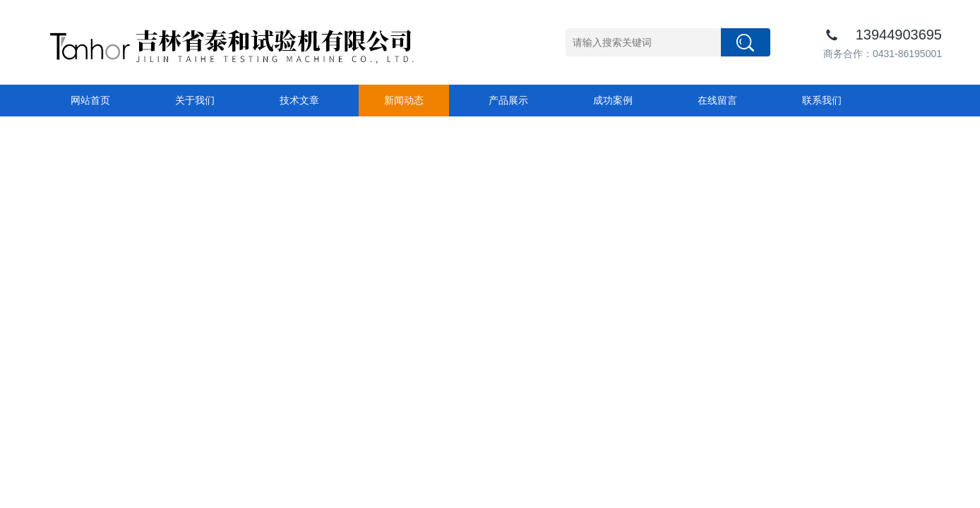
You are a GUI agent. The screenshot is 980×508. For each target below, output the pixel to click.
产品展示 (508, 100)
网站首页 (90, 100)
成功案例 (613, 100)
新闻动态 (404, 100)
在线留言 (717, 100)
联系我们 (822, 100)
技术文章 (299, 100)
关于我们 (195, 100)
